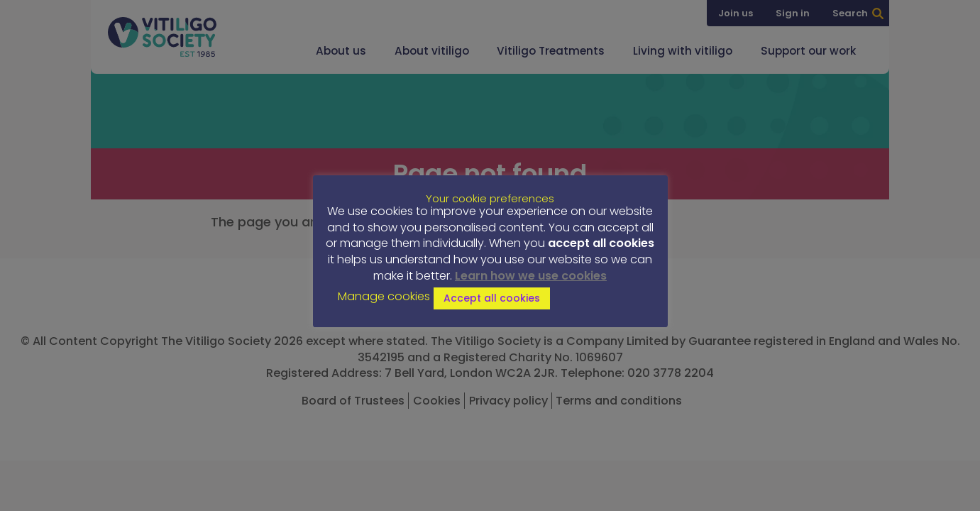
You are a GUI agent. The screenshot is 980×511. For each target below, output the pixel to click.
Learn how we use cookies (531, 276)
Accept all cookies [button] (492, 298)
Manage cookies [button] (384, 297)
